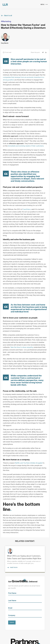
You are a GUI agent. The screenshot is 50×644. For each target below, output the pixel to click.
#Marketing (6, 21)
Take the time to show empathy (22, 347)
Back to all (8, 16)
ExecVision (27, 209)
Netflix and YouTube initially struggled (29, 463)
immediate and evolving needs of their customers (26, 146)
